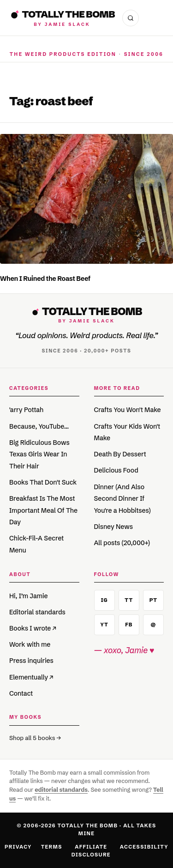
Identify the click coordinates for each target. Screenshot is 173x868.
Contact (21, 693)
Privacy (18, 847)
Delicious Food (116, 470)
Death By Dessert (120, 454)
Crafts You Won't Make (128, 410)
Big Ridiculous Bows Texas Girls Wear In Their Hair (39, 454)
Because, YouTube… (39, 426)
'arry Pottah (26, 410)
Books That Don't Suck (43, 482)
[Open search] (131, 18)
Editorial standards (37, 612)
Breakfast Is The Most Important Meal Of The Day (43, 510)
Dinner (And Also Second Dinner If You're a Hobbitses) (122, 499)
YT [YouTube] (104, 625)
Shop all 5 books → (35, 738)
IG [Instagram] (104, 600)
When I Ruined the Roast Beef (45, 279)
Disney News (113, 527)
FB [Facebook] (129, 625)
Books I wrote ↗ (33, 628)
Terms (52, 847)
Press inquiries (31, 661)
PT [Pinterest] (153, 600)
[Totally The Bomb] (62, 18)
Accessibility (144, 847)
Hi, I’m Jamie (28, 596)
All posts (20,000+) (122, 543)
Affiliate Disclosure (91, 851)
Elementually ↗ (31, 677)
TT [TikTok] (129, 600)
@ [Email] (153, 625)
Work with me (30, 644)
